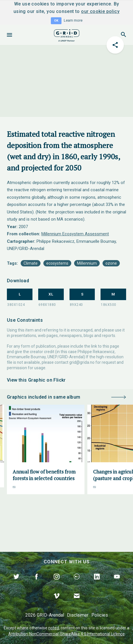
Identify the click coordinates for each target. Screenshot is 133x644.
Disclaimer (78, 615)
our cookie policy (100, 11)
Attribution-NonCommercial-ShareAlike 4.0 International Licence (66, 634)
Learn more (73, 20)
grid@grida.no (82, 362)
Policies (100, 615)
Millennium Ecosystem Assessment (75, 234)
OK (56, 21)
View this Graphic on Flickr (36, 380)
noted (54, 628)
